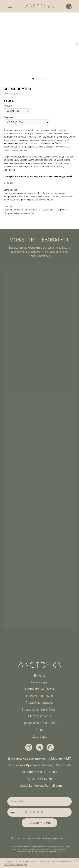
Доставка (39, 736)
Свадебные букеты (39, 703)
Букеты (39, 675)
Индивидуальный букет (39, 709)
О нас (39, 730)
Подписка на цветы (39, 689)
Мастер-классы (39, 716)
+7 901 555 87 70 (39, 779)
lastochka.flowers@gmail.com (40, 786)
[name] (39, 801)
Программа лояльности (39, 723)
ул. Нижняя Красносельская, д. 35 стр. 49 (39, 765)
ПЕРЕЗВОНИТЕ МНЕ (39, 823)
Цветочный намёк (39, 696)
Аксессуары (39, 682)
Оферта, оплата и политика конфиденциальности (39, 838)
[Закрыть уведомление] (76, 860)
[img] (10, 6)
